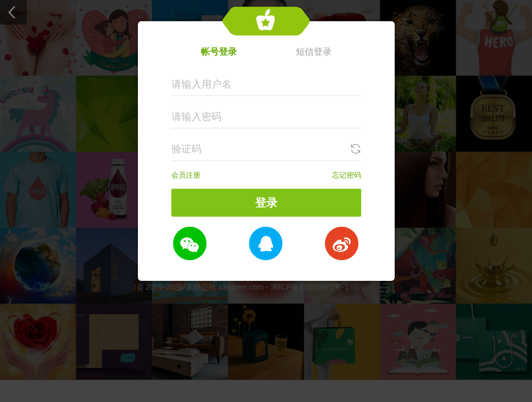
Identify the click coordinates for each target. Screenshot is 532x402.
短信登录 (314, 52)
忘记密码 (347, 175)
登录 (266, 203)
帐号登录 (219, 52)
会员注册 (186, 175)
